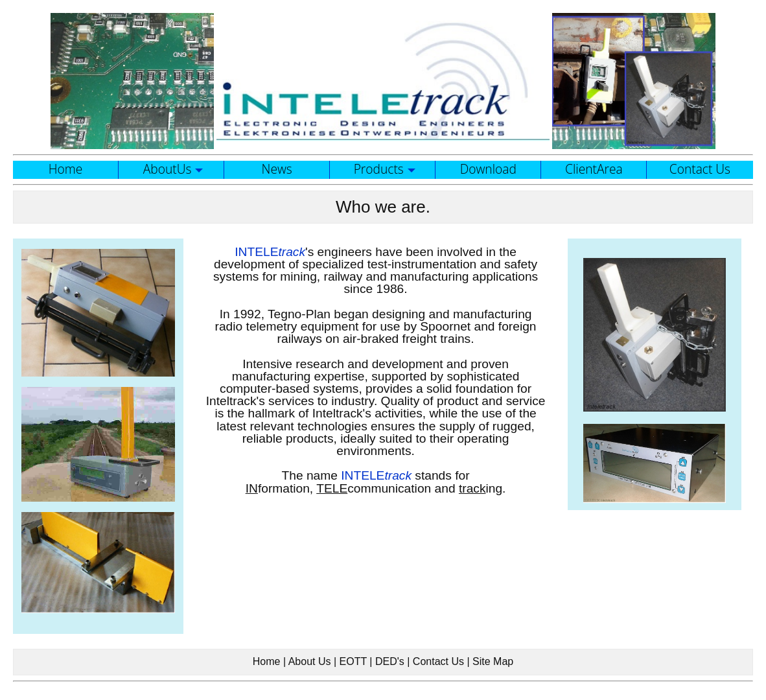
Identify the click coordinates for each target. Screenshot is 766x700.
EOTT (353, 661)
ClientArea (594, 169)
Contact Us (700, 169)
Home (66, 169)
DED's (390, 661)
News (277, 169)
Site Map (493, 661)
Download (488, 169)
